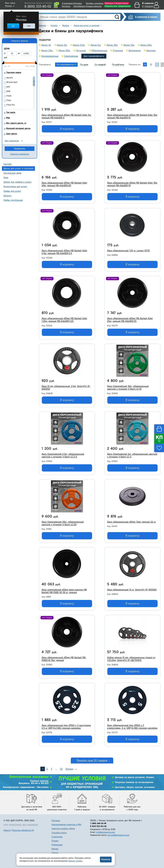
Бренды (55, 849)
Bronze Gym (12, 82)
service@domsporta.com (118, 835)
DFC (8, 87)
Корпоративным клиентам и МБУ (66, 824)
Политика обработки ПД (23, 830)
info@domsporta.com (106, 832)
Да (13, 26)
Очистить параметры (20, 154)
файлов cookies (75, 861)
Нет (29, 26)
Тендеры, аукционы (95, 3)
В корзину (67, 129)
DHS (8, 91)
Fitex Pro (11, 105)
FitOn (9, 96)
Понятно (106, 859)
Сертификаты (79, 6)
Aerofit (10, 78)
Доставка (78, 3)
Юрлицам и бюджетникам (117, 3)
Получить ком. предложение (118, 6)
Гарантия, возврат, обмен (63, 828)
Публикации (57, 845)
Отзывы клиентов (94, 6)
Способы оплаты (59, 833)
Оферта (7, 830)
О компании (67, 3)
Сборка (55, 853)
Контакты (66, 6)
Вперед (70, 769)
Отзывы (55, 841)
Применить (20, 149)
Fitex (9, 100)
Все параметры (12, 141)
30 (61, 769)
